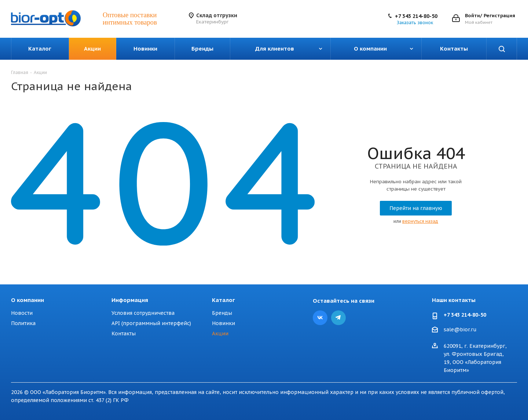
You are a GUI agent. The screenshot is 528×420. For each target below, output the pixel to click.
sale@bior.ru (460, 330)
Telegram (338, 318)
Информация (130, 300)
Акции (220, 334)
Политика (23, 323)
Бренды (222, 313)
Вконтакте (320, 318)
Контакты (124, 334)
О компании (27, 300)
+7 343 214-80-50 (416, 16)
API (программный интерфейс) (151, 323)
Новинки (223, 323)
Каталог (223, 300)
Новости (22, 313)
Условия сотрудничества (143, 313)
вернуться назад (420, 221)
